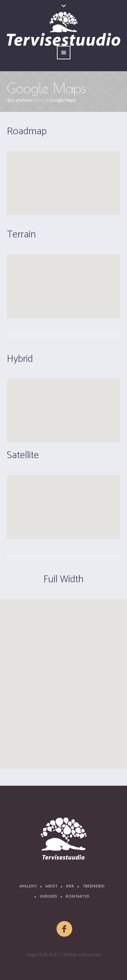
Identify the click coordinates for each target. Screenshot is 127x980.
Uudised (48, 897)
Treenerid (94, 887)
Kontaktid (78, 897)
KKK (70, 887)
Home (39, 100)
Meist (51, 887)
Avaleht (28, 887)
